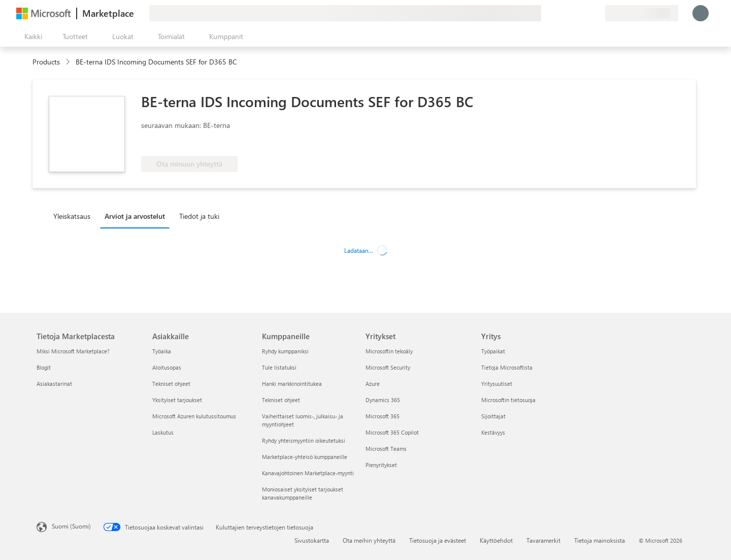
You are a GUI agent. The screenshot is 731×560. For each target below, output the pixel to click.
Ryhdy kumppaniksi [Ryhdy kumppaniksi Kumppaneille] (285, 351)
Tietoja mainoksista (600, 540)
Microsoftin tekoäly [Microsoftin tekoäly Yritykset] (389, 351)
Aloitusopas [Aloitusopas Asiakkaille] (167, 367)
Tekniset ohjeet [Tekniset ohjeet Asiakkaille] (171, 384)
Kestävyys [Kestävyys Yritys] (493, 432)
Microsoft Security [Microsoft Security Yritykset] (388, 367)
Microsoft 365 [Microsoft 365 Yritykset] (383, 416)
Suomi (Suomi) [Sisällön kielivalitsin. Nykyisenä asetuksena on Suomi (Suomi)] (71, 526)
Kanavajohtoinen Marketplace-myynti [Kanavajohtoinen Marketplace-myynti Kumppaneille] (308, 473)
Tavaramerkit (543, 540)
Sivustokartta (312, 540)
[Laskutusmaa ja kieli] (642, 13)
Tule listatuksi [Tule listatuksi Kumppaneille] (279, 367)
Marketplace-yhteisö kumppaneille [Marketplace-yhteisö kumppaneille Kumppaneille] (305, 457)
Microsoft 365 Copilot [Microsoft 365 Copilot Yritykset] (392, 432)
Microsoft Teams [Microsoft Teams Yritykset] (386, 449)
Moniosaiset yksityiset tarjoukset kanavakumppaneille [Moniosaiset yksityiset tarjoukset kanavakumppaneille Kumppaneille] (303, 493)
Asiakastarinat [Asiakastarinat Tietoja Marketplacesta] (54, 384)
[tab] (74, 216)
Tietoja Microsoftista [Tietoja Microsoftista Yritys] (507, 367)
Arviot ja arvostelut (135, 216)
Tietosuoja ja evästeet (438, 540)
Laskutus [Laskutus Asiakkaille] (163, 432)
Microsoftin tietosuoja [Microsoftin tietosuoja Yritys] (508, 400)
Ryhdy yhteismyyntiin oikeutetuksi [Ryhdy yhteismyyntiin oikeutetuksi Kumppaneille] (304, 440)
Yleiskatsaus (72, 216)
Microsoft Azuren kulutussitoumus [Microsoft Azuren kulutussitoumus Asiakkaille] (194, 416)
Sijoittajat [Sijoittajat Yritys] (493, 416)
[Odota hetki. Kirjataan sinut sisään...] (701, 13)
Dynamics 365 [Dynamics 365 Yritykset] (383, 400)
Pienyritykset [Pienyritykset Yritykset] (381, 465)
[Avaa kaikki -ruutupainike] (31, 37)
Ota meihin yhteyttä (369, 540)
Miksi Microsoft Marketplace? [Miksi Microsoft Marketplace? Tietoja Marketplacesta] (73, 351)
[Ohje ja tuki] (573, 13)
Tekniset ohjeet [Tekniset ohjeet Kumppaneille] (281, 400)
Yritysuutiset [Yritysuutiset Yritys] (497, 384)
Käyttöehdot (496, 540)
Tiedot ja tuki (199, 216)
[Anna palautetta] (560, 13)
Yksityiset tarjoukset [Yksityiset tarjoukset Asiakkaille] (177, 400)
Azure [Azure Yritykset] (373, 384)
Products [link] (46, 62)
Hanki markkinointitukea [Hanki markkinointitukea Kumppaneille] (292, 384)
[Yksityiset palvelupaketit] (597, 13)
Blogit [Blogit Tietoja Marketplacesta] (44, 367)
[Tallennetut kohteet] (585, 13)
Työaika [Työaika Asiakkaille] (162, 351)
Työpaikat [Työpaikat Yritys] (493, 351)
